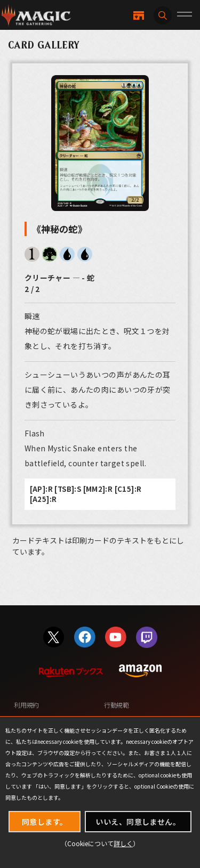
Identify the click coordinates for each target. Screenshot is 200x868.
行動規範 (117, 705)
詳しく (123, 843)
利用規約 (26, 705)
